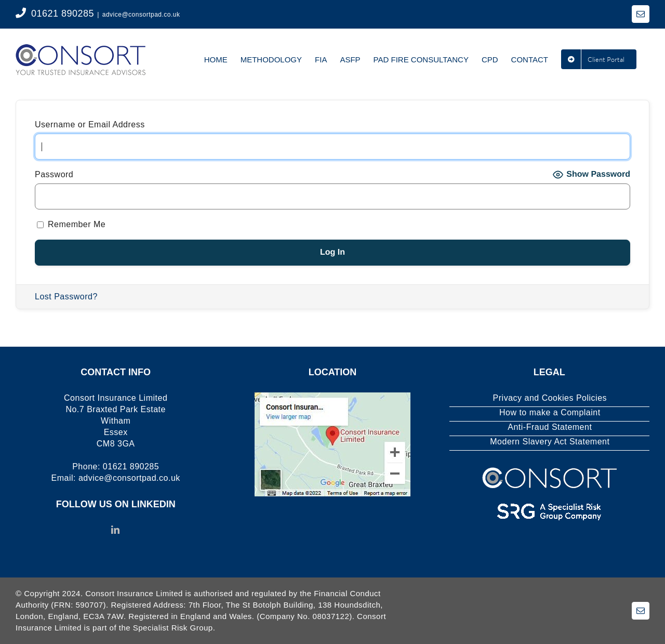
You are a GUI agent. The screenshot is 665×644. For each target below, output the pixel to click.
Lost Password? (66, 297)
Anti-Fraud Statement (550, 427)
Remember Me (71, 224)
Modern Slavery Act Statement (550, 442)
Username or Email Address (90, 124)
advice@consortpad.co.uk (141, 15)
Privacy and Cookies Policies (550, 398)
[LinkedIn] (116, 530)
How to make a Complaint (550, 412)
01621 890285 (63, 14)
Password (54, 174)
